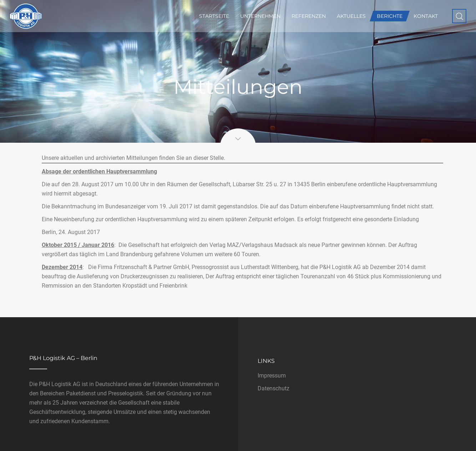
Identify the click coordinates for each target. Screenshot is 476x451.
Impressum (272, 376)
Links (266, 361)
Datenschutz (274, 388)
